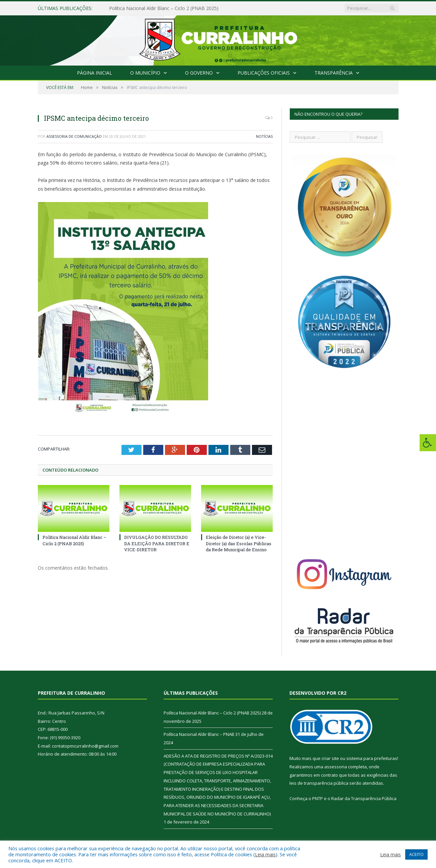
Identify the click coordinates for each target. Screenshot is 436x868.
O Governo (199, 73)
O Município (145, 73)
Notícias (264, 136)
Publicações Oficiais (264, 73)
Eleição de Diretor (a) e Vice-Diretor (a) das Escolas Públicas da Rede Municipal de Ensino (239, 543)
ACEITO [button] (416, 854)
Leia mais (265, 854)
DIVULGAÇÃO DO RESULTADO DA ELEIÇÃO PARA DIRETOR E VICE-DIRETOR (157, 543)
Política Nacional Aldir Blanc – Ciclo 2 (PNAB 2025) (164, 8)
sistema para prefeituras (372, 758)
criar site (330, 758)
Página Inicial (95, 73)
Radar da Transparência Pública (364, 798)
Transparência (334, 73)
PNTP (318, 798)
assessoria (336, 767)
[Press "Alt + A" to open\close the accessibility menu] (428, 443)
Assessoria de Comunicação (74, 136)
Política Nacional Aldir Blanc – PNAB (199, 734)
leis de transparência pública (319, 783)
